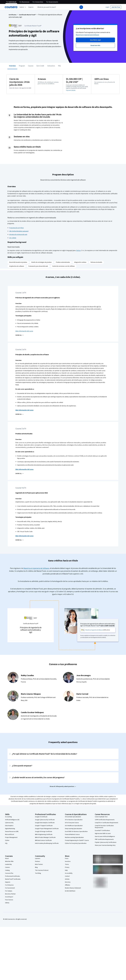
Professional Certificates (13, 876)
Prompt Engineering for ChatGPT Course (77, 840)
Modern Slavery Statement (73, 888)
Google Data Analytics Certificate (45, 823)
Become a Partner (10, 894)
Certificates (13, 15)
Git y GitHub (13, 238)
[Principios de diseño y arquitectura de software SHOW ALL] (20, 414)
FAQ (59, 66)
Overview (12, 66)
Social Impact (9, 897)
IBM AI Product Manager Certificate (45, 837)
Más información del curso (24, 331)
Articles (67, 879)
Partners (38, 861)
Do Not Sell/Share (70, 891)
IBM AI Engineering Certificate (44, 834)
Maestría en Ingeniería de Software (87, 35)
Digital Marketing (10, 829)
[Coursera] (11, 7)
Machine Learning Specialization (74, 837)
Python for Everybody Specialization (76, 843)
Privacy (67, 867)
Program (22, 66)
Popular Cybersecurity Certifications (106, 842)
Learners (38, 858)
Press (67, 858)
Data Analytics (9, 826)
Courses (31, 66)
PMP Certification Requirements (104, 839)
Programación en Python (16, 228)
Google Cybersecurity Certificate (45, 820)
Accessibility (69, 873)
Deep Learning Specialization (73, 829)
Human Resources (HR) (12, 832)
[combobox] (56, 7)
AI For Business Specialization (74, 820)
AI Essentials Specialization (73, 817)
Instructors (51, 66)
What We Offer (9, 861)
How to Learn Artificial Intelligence (105, 836)
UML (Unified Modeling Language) (19, 231)
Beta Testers (39, 864)
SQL (6, 843)
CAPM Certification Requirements (105, 820)
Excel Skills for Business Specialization (76, 832)
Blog (36, 867)
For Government (10, 888)
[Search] (81, 7)
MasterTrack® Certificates (13, 879)
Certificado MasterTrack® (27, 15)
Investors (68, 861)
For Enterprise (9, 885)
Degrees (8, 882)
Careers (7, 867)
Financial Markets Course (72, 834)
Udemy (7, 903)
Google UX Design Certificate (44, 832)
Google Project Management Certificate (47, 829)
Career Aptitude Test (101, 817)
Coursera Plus (9, 873)
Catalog (7, 870)
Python (78, 250)
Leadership (8, 864)
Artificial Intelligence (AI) (12, 820)
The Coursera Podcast (42, 870)
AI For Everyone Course (72, 823)
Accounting (8, 817)
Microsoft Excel (10, 834)
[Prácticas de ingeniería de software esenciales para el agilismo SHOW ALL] (20, 335)
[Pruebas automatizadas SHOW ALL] (20, 474)
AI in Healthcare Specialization (74, 826)
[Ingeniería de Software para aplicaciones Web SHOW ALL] (20, 540)
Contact (67, 876)
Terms (67, 864)
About (7, 858)
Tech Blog (38, 873)
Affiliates (68, 885)
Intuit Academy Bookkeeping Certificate (47, 843)
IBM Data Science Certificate (43, 840)
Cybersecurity (9, 823)
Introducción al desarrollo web (18, 235)
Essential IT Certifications (102, 831)
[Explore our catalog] (23, 7)
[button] (31, 7)
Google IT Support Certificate (44, 826)
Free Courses (9, 900)
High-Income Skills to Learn (103, 834)
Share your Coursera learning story (105, 845)
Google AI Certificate (41, 817)
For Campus (9, 891)
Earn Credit (40, 66)
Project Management (11, 837)
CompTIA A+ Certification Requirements (107, 823)
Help (66, 870)
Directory (68, 882)
